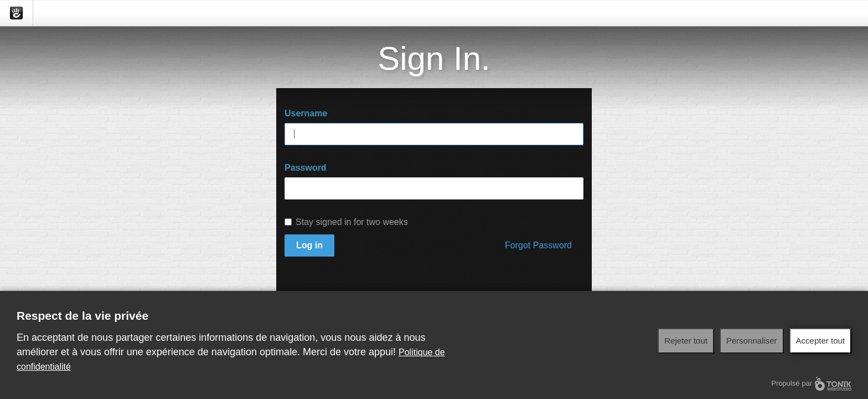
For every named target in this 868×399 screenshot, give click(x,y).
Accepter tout (820, 341)
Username (306, 113)
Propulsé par (811, 384)
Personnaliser (752, 341)
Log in (309, 245)
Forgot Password (538, 245)
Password (306, 168)
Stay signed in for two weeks (346, 222)
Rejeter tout (686, 341)
